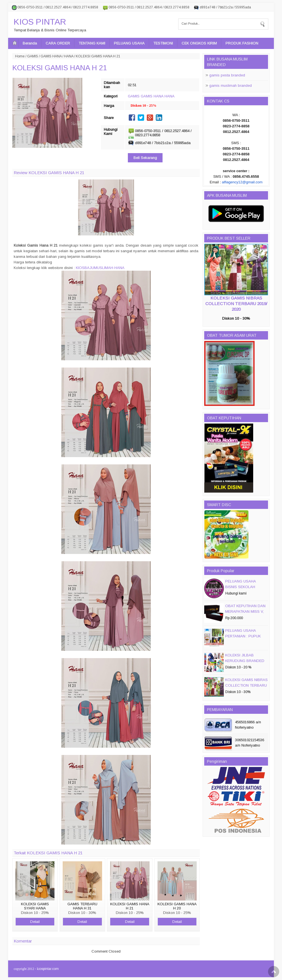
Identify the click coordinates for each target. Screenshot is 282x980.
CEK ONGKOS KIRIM (199, 43)
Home (20, 56)
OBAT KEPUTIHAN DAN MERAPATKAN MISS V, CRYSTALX (245, 611)
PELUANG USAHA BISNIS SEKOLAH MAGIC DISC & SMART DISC (245, 590)
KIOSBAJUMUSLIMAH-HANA (100, 268)
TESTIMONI (163, 43)
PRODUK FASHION (242, 43)
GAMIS (33, 56)
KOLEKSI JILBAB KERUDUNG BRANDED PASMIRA (245, 661)
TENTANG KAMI (92, 43)
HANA (69, 56)
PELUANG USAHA (129, 43)
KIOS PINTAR (40, 22)
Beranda (30, 43)
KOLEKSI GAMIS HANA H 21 (60, 68)
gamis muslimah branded (231, 86)
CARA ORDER (58, 43)
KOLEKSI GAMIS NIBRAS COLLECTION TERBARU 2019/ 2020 (236, 304)
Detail (35, 922)
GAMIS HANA (51, 56)
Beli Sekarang (145, 158)
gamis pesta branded (227, 75)
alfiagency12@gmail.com (242, 182)
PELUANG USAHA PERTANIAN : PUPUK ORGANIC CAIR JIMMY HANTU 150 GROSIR (245, 639)
